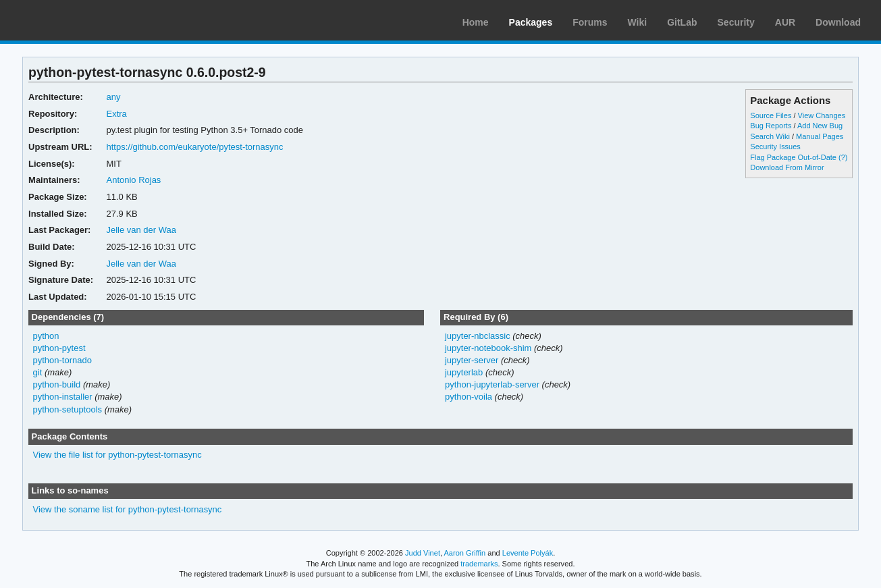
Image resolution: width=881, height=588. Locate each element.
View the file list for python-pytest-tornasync (117, 455)
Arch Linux (74, 20)
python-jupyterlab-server (492, 384)
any (114, 97)
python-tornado (62, 360)
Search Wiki (770, 136)
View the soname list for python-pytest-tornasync (128, 509)
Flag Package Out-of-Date (793, 157)
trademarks (479, 564)
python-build (57, 384)
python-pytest (59, 348)
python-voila (469, 397)
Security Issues (775, 146)
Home (476, 22)
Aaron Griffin (464, 553)
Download (838, 22)
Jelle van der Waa (141, 230)
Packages (531, 22)
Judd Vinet (423, 553)
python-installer (63, 397)
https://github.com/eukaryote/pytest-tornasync (195, 147)
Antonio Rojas (134, 180)
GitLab (682, 22)
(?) (843, 157)
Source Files (771, 115)
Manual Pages (820, 136)
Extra (117, 114)
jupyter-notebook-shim (488, 348)
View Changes (822, 115)
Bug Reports (771, 126)
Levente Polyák (528, 553)
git (38, 372)
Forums (590, 22)
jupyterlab (464, 372)
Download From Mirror (787, 167)
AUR (785, 22)
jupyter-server (472, 360)
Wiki (638, 22)
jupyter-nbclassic (478, 336)
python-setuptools (68, 409)
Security (736, 22)
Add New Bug (820, 126)
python (46, 336)
